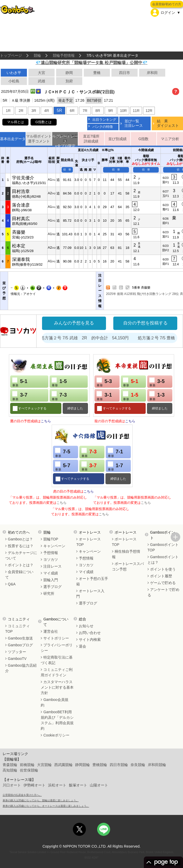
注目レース (52, 566)
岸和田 (152, 73)
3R (34, 111)
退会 (82, 646)
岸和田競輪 (157, 765)
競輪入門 (51, 580)
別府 (69, 81)
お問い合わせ (90, 633)
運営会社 (51, 631)
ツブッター (17, 652)
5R (59, 110)
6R (72, 111)
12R (149, 111)
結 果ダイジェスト (168, 123)
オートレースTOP (88, 542)
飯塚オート (78, 785)
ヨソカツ (51, 559)
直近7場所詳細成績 (91, 139)
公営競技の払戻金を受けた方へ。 (22, 795)
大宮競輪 (44, 765)
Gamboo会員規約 (55, 702)
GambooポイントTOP (163, 547)
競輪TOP (51, 539)
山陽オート (99, 785)
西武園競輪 (63, 765)
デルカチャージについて (21, 555)
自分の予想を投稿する (145, 323)
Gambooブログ (20, 645)
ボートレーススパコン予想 (128, 566)
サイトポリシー (56, 638)
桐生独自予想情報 (126, 554)
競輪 (37, 55)
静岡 (69, 73)
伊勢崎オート (34, 785)
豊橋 (97, 73)
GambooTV (17, 659)
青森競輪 (10, 765)
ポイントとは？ (21, 565)
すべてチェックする (32, 408)
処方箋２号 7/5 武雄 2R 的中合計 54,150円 (97, 338)
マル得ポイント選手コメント (39, 139)
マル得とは (16, 122)
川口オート (12, 785)
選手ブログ (52, 587)
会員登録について (19, 575)
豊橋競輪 (100, 765)
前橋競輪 (27, 765)
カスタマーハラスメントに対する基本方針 (57, 687)
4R (46, 111)
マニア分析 (170, 139)
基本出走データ (13, 139)
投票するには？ (21, 546)
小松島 (14, 81)
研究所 (49, 593)
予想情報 (51, 553)
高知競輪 (10, 770)
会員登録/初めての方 (167, 4)
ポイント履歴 (161, 576)
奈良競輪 (138, 765)
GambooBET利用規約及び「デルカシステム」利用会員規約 (57, 720)
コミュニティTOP (17, 629)
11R (136, 111)
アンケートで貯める (163, 592)
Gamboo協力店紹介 (21, 668)
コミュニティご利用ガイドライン (57, 672)
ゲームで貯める (163, 583)
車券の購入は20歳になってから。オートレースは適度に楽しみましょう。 (46, 806)
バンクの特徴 (103, 127)
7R (85, 111)
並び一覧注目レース (134, 123)
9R (110, 111)
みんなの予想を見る (74, 323)
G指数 (143, 139)
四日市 (125, 73)
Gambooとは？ (20, 539)
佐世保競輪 (29, 770)
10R (123, 111)
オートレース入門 (90, 594)
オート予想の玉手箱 (92, 581)
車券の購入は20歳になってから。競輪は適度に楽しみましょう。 (41, 800)
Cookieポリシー (56, 735)
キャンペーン (54, 546)
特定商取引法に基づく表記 (57, 660)
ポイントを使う (163, 569)
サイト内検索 (90, 639)
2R (21, 111)
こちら (46, 421)
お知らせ (86, 626)
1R (8, 111)
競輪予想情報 (64, 55)
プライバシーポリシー (57, 648)
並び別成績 (117, 139)
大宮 (42, 73)
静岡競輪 (82, 765)
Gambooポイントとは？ (163, 560)
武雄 (42, 81)
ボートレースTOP (124, 542)
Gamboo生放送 (20, 638)
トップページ (11, 55)
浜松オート (57, 785)
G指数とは (44, 122)
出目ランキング (104, 120)
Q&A (12, 584)
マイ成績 (51, 573)
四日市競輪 (119, 765)
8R (98, 111)
